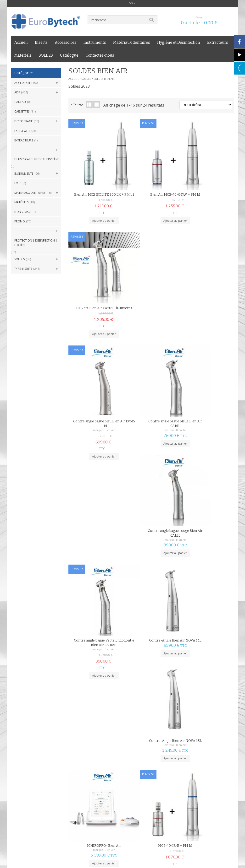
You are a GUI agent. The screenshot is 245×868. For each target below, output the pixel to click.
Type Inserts (23, 269)
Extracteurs (218, 42)
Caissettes (22, 111)
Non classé (23, 212)
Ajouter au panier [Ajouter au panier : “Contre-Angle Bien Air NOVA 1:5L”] (207, 409)
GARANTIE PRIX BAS (159, 762)
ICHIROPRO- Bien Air (96, 494)
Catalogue (69, 55)
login (131, 3)
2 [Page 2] (79, 736)
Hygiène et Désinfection (179, 42)
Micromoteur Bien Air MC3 (96, 698)
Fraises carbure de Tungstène (37, 159)
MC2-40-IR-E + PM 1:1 (151, 494)
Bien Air (102, 289)
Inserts (41, 42)
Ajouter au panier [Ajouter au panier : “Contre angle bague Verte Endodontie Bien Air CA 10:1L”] (96, 423)
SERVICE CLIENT (213, 762)
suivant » (90, 736)
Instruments (95, 42)
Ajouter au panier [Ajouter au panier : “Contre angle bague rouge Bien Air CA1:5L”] (207, 303)
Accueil (21, 42)
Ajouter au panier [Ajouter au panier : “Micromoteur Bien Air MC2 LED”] (96, 618)
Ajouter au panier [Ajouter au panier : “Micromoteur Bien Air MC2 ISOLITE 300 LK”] (207, 524)
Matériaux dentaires (132, 42)
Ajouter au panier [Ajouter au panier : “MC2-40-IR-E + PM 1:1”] (151, 520)
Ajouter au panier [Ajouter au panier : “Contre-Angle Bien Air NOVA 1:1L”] (151, 405)
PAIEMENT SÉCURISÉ (102, 762)
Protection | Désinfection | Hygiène (36, 243)
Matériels (21, 202)
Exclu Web (22, 131)
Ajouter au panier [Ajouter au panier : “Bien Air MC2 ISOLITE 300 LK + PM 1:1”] (96, 209)
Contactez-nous (100, 55)
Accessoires (66, 42)
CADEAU (20, 102)
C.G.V (14, 789)
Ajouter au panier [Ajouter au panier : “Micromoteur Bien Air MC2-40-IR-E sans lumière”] (207, 626)
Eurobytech (82, 799)
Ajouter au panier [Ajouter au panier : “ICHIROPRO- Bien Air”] (96, 511)
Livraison (52, 789)
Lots (18, 183)
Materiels (23, 55)
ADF (17, 92)
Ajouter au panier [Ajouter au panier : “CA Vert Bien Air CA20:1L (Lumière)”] (207, 209)
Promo (20, 221)
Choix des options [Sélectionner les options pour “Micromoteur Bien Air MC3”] (96, 715)
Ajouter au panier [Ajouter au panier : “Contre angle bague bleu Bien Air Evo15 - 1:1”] (96, 316)
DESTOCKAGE (23, 121)
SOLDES (46, 55)
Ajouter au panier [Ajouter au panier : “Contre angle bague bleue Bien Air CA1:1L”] (151, 303)
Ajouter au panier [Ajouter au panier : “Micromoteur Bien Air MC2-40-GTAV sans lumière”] (151, 626)
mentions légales (32, 789)
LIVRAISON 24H (40, 762)
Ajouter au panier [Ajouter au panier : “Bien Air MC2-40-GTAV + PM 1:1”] (151, 209)
